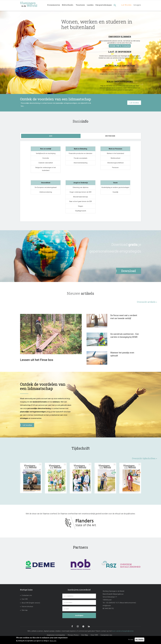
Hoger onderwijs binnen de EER (80, 192)
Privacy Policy (73, 635)
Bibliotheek (68, 5)
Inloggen (137, 5)
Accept (131, 639)
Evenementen (54, 5)
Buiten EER (110, 136)
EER (51, 136)
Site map (25, 610)
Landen (91, 5)
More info (53, 641)
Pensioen (115, 168)
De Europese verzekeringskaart (46, 187)
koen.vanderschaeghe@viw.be (123, 631)
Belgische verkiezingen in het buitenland (46, 169)
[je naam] (79, 609)
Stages (80, 206)
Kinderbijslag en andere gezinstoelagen (115, 187)
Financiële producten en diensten (80, 153)
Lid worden (125, 5)
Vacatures (81, 5)
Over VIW (25, 599)
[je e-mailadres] (79, 596)
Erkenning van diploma (81, 187)
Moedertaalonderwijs (81, 197)
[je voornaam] (79, 602)
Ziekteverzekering (46, 192)
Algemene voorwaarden (56, 635)
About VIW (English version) (31, 603)
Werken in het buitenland (115, 153)
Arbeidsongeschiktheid (115, 163)
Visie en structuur (27, 607)
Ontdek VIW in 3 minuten (120, 46)
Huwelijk (115, 192)
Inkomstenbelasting (81, 163)
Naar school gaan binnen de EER (81, 201)
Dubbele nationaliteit (46, 163)
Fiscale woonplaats (81, 158)
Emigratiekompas (105, 5)
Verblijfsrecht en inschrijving (46, 153)
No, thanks (140, 639)
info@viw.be (107, 606)
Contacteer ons (27, 595)
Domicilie (46, 158)
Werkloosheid (115, 158)
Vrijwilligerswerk (81, 211)
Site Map (85, 635)
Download (119, 245)
